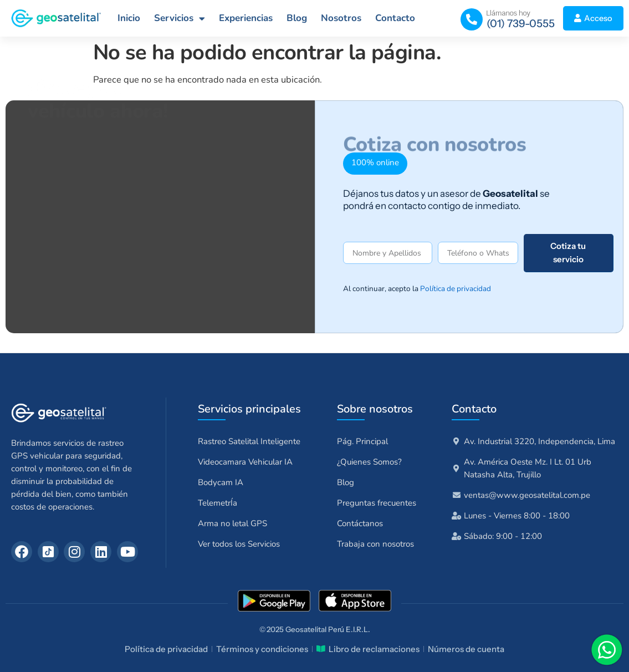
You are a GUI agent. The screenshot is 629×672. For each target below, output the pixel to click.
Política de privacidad (456, 289)
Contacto (395, 18)
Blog (297, 18)
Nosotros (341, 18)
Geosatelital (306, 629)
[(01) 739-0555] (472, 19)
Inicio (129, 18)
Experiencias (246, 18)
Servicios (180, 19)
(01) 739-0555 (521, 24)
